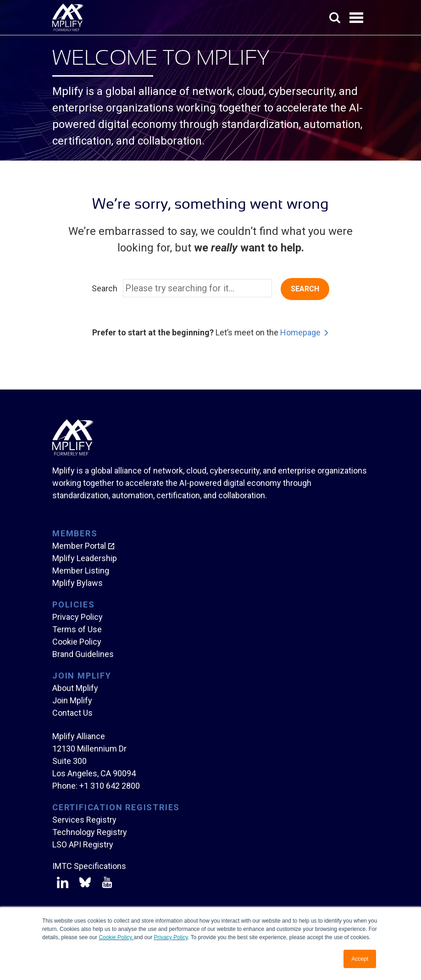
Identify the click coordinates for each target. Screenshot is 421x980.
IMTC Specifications (89, 866)
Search (105, 288)
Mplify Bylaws (78, 583)
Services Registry (84, 820)
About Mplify (75, 688)
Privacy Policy (171, 937)
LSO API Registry (83, 844)
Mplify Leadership (85, 558)
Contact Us (72, 713)
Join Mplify (72, 700)
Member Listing (81, 571)
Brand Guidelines (83, 654)
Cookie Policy (116, 937)
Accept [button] (360, 959)
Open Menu (357, 18)
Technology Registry (90, 832)
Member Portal (79, 546)
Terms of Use (77, 629)
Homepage (300, 332)
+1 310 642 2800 (110, 786)
